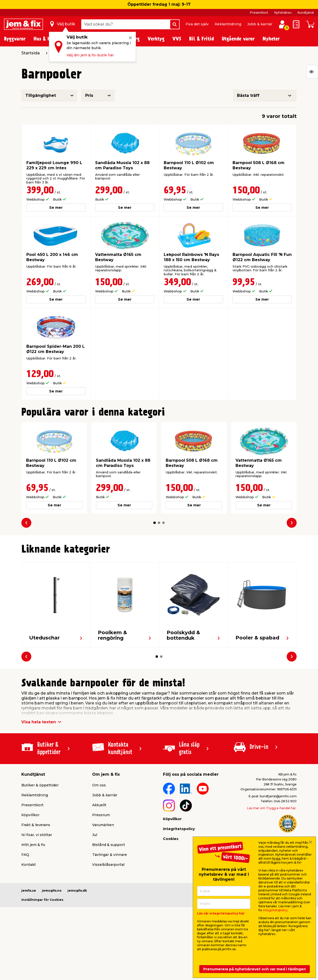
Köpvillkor (30, 815)
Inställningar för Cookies (42, 900)
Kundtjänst (306, 13)
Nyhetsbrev (283, 13)
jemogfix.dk (77, 891)
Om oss (99, 785)
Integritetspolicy (179, 829)
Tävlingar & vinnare (110, 855)
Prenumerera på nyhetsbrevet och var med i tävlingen (255, 969)
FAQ (25, 855)
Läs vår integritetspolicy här (221, 913)
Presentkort (259, 13)
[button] (155, 523)
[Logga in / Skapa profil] (282, 24)
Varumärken (103, 825)
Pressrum (101, 815)
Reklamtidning (228, 24)
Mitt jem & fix (33, 845)
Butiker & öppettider (40, 785)
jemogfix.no (52, 891)
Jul (95, 835)
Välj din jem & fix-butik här (90, 55)
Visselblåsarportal (108, 865)
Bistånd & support (109, 845)
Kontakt (29, 865)
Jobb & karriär (260, 24)
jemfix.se (29, 891)
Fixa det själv (197, 24)
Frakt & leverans (36, 825)
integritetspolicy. (276, 910)
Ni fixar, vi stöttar (37, 835)
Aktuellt (99, 805)
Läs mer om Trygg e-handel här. (272, 808)
